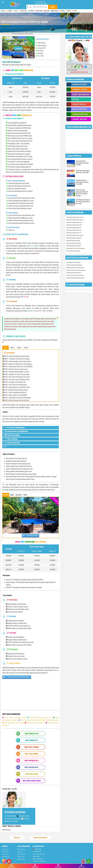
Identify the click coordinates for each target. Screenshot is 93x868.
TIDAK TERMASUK (10, 439)
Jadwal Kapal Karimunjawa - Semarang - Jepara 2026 (83, 172)
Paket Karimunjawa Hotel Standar (30, 720)
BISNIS (12, 495)
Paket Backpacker (21, 859)
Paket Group (20, 852)
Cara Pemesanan (5, 854)
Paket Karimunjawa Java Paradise (14, 723)
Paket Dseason (8, 34)
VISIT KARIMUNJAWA (38, 859)
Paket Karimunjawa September (74, 238)
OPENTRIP (47, 11)
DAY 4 (26, 348)
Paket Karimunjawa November (74, 243)
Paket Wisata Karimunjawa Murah (16, 717)
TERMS (75, 11)
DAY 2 (12, 348)
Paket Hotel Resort (21, 854)
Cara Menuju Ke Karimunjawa (73, 262)
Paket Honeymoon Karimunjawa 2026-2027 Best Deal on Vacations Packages (82, 193)
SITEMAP (68, 11)
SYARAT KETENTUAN (11, 443)
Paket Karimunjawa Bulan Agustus (75, 235)
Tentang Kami (5, 849)
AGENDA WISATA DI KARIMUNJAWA (15, 431)
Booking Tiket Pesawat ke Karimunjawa (76, 270)
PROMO (62, 11)
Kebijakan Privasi (6, 857)
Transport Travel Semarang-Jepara (75, 275)
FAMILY (25, 495)
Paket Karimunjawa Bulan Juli (74, 233)
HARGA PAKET (23, 11)
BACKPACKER (55, 11)
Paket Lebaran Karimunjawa (73, 251)
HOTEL (15, 11)
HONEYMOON (39, 11)
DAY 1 (5, 348)
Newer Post (17, 838)
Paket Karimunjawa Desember (74, 246)
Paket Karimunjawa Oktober (73, 240)
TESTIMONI (36, 856)
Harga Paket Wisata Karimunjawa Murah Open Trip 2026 (82, 163)
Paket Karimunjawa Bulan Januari (75, 217)
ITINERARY (31, 11)
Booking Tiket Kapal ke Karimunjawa (75, 267)
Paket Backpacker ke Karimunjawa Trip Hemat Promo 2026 (82, 182)
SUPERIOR (6, 495)
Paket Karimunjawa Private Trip (36, 723)
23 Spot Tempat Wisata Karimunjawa (75, 278)
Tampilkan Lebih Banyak (40, 838)
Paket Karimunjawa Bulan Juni (74, 230)
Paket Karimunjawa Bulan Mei (74, 228)
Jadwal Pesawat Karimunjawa (74, 273)
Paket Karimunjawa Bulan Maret (74, 222)
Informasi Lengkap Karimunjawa (74, 265)
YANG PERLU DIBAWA (11, 435)
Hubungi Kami (5, 852)
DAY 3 (19, 348)
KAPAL (3, 11)
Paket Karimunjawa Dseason (50, 720)
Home (2, 34)
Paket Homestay (21, 857)
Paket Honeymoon (21, 849)
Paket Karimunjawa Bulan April (74, 225)
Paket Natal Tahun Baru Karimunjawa (76, 248)
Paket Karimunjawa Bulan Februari (75, 220)
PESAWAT (9, 11)
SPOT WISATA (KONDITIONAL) (14, 428)
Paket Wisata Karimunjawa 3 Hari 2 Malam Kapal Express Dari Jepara (83, 202)
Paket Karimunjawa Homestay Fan (41, 717)
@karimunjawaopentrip (39, 854)
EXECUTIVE (19, 495)
